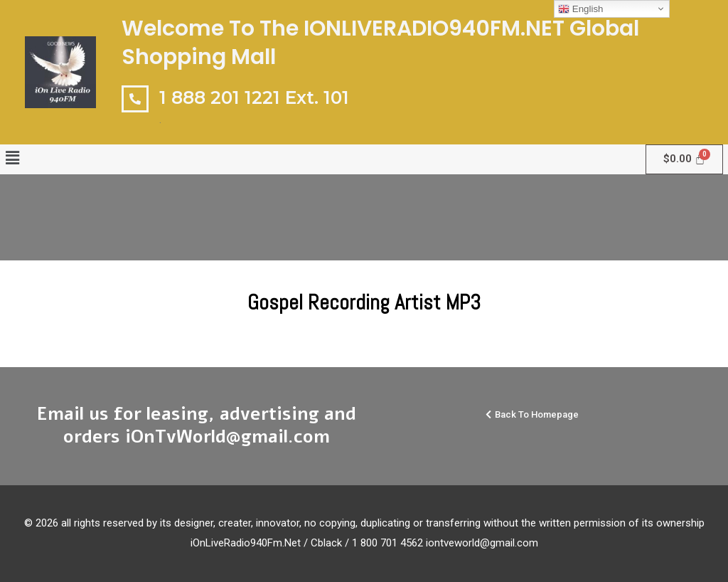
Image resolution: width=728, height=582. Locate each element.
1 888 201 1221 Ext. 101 (254, 97)
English (580, 9)
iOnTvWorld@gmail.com (227, 437)
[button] (532, 414)
